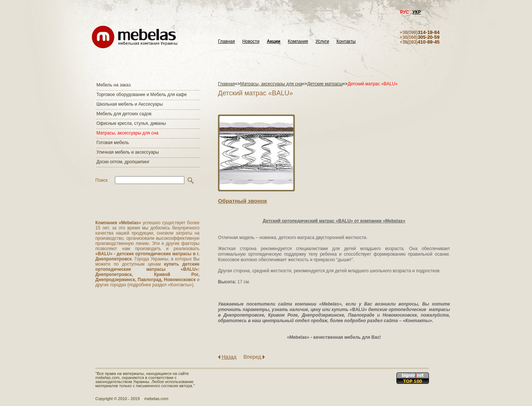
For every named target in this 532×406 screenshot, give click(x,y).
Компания (298, 42)
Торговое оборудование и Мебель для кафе (142, 95)
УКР (417, 12)
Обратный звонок (242, 201)
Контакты (346, 42)
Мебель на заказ (114, 85)
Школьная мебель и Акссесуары (130, 104)
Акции (274, 42)
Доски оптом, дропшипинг (123, 162)
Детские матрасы (325, 84)
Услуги (322, 42)
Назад (229, 357)
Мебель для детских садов (124, 114)
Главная (226, 42)
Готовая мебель (113, 143)
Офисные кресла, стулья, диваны (131, 123)
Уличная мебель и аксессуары (128, 152)
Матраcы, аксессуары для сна (127, 133)
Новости (251, 42)
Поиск (101, 180)
